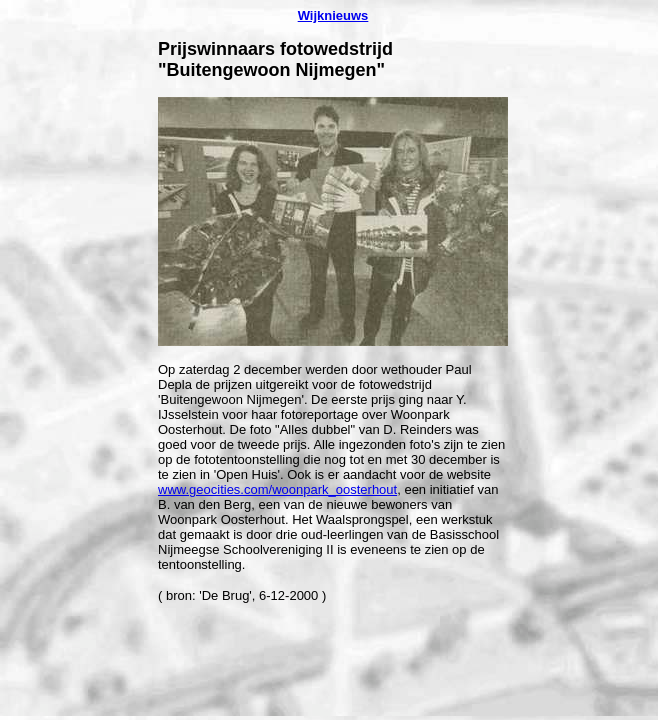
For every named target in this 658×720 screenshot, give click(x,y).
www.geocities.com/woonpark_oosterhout (277, 489)
